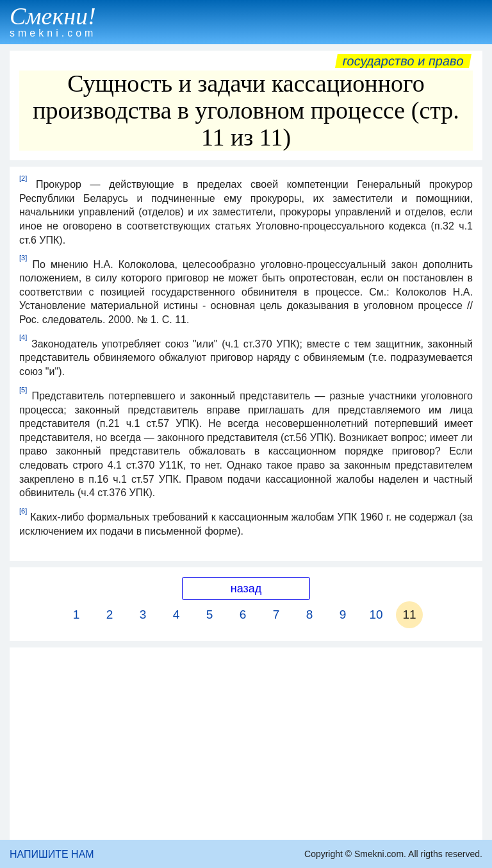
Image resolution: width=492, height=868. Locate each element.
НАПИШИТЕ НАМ (52, 854)
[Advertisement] (246, 744)
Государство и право (403, 61)
